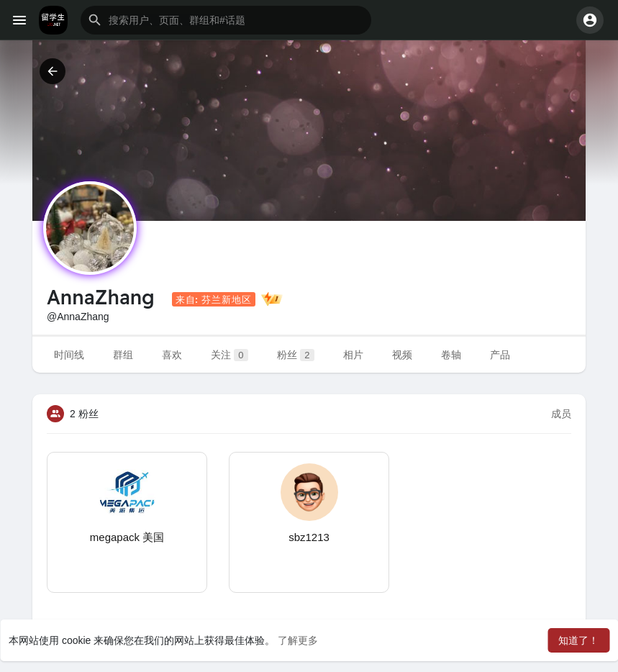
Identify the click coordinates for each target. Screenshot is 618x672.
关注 (230, 355)
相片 (353, 355)
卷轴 (451, 355)
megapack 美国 (127, 537)
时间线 (69, 355)
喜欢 (172, 355)
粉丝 (296, 355)
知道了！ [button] (578, 640)
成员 (561, 414)
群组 (123, 355)
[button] (226, 20)
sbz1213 (309, 537)
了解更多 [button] (298, 640)
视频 (402, 355)
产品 (500, 355)
